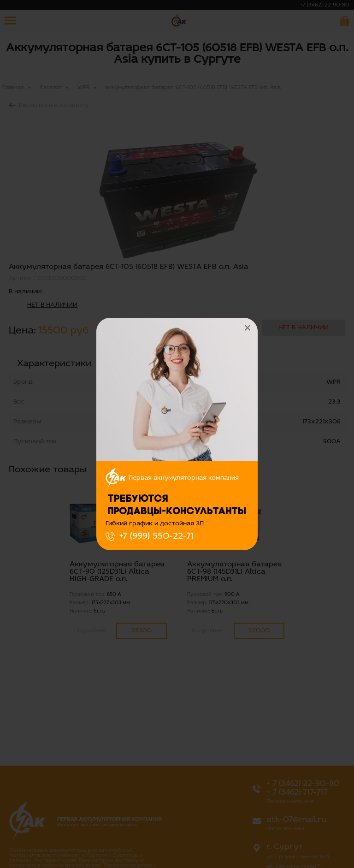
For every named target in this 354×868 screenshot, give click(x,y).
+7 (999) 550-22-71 (156, 536)
